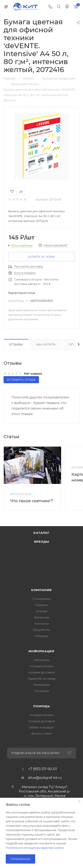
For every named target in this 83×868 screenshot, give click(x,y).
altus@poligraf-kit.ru (45, 778)
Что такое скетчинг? (32, 501)
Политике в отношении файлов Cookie (35, 848)
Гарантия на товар (42, 678)
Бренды (42, 542)
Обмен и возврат (42, 727)
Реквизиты (42, 685)
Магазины (42, 660)
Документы (42, 630)
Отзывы (16, 344)
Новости (41, 605)
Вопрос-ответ (42, 733)
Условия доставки (41, 672)
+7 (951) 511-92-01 (42, 769)
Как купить (46, 344)
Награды (42, 636)
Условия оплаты (42, 666)
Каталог (41, 533)
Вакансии (42, 617)
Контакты (42, 624)
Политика (41, 691)
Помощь (41, 706)
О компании (42, 599)
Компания (41, 590)
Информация (41, 651)
